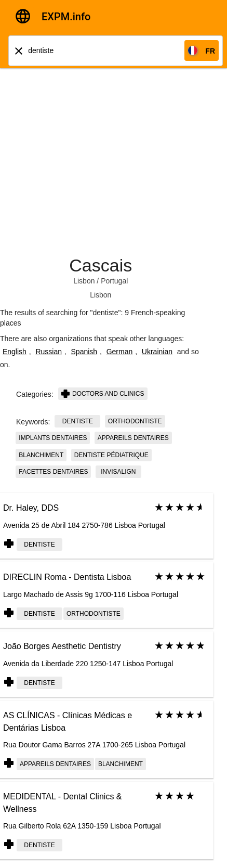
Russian (49, 352)
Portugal (114, 281)
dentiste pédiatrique (111, 455)
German (120, 352)
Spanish (84, 352)
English (15, 352)
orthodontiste (135, 421)
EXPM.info (66, 17)
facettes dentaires (53, 472)
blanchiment (41, 455)
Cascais (101, 265)
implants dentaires (53, 438)
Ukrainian (157, 352)
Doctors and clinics (103, 394)
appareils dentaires (133, 438)
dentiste (78, 421)
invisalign (118, 472)
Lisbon (84, 281)
